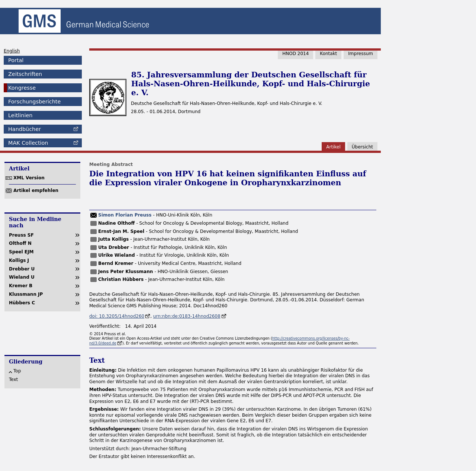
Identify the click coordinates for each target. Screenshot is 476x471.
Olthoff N (20, 243)
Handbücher (25, 129)
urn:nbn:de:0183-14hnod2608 (187, 316)
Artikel (333, 147)
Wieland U (22, 277)
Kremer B (21, 286)
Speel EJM (21, 252)
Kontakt (328, 54)
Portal (16, 60)
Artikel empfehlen (36, 190)
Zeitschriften (25, 74)
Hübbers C (22, 303)
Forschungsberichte (34, 102)
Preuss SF (21, 235)
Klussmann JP (26, 294)
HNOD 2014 (295, 54)
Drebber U (22, 269)
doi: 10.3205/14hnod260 (117, 316)
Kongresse (22, 88)
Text (13, 379)
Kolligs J (19, 260)
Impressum (361, 54)
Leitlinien (20, 115)
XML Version (29, 178)
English (12, 51)
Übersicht (362, 147)
